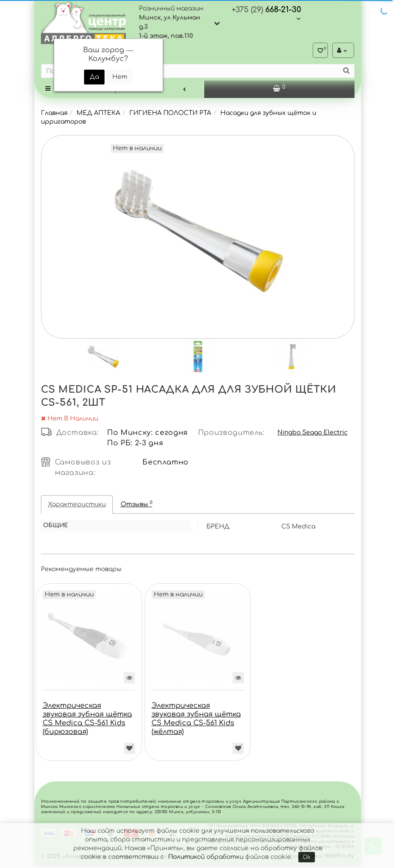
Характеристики (77, 506)
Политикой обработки (206, 857)
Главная (54, 115)
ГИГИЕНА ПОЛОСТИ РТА (170, 115)
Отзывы (137, 506)
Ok (307, 857)
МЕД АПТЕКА (98, 115)
